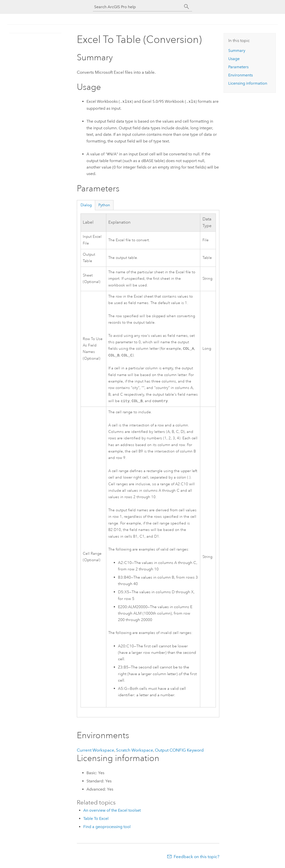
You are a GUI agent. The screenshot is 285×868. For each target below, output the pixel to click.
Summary (237, 51)
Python (104, 205)
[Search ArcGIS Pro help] (138, 7)
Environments (241, 75)
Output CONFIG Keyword (179, 752)
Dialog (86, 205)
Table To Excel (96, 820)
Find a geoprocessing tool (107, 828)
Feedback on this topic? (197, 858)
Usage (234, 59)
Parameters (238, 67)
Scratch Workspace (135, 752)
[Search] (187, 7)
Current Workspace (96, 752)
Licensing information (248, 83)
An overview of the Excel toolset (112, 812)
